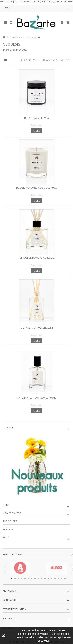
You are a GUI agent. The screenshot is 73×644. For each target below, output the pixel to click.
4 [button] (22, 578)
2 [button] (15, 578)
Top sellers (10, 521)
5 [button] (25, 578)
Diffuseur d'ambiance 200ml (37, 258)
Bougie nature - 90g (36, 118)
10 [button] (42, 578)
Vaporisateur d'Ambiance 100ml (36, 398)
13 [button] (52, 578)
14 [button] (55, 578)
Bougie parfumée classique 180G (36, 188)
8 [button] (35, 578)
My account (10, 591)
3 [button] (18, 578)
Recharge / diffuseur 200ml (36, 328)
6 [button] (28, 578)
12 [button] (48, 578)
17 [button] (65, 578)
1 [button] (12, 578)
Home (6, 505)
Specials (8, 529)
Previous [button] (5, 569)
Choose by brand (18, 37)
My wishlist (67, 9)
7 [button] (32, 578)
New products (12, 513)
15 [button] (58, 578)
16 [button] (62, 578)
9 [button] (38, 578)
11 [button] (45, 578)
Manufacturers (13, 555)
